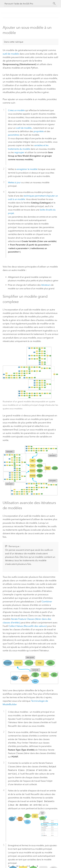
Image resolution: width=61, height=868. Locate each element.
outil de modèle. (24, 128)
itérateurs (46, 285)
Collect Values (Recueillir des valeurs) (28, 626)
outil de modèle (11, 54)
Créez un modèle (16, 110)
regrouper (19, 152)
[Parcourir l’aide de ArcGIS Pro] (28, 4)
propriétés (39, 131)
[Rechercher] (54, 4)
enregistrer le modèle (27, 169)
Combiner (47, 602)
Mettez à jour (14, 182)
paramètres (14, 135)
